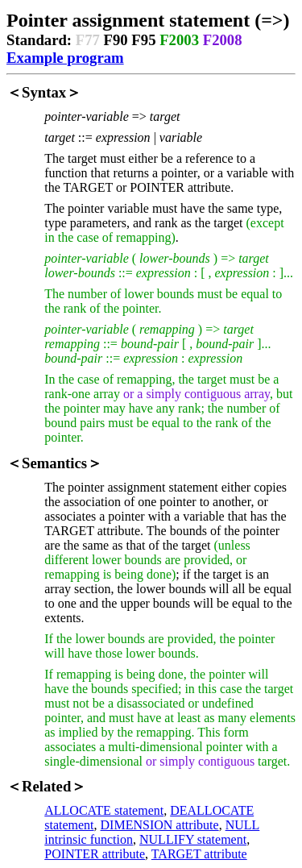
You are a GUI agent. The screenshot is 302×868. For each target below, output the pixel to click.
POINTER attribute (95, 854)
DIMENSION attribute (160, 825)
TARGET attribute (199, 854)
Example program (65, 58)
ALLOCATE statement (104, 810)
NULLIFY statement (193, 839)
